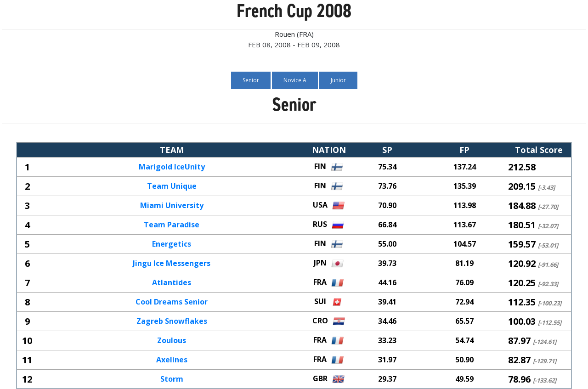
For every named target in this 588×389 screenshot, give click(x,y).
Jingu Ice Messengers (172, 264)
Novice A (295, 80)
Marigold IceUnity (172, 167)
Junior (338, 80)
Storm (172, 379)
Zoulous (172, 341)
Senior (251, 80)
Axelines (172, 360)
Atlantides (172, 283)
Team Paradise (172, 225)
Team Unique (172, 186)
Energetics (172, 244)
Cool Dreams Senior (172, 302)
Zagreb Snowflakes (172, 321)
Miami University (172, 206)
